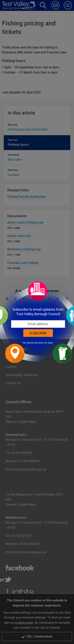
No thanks (29, 343)
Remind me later (44, 343)
